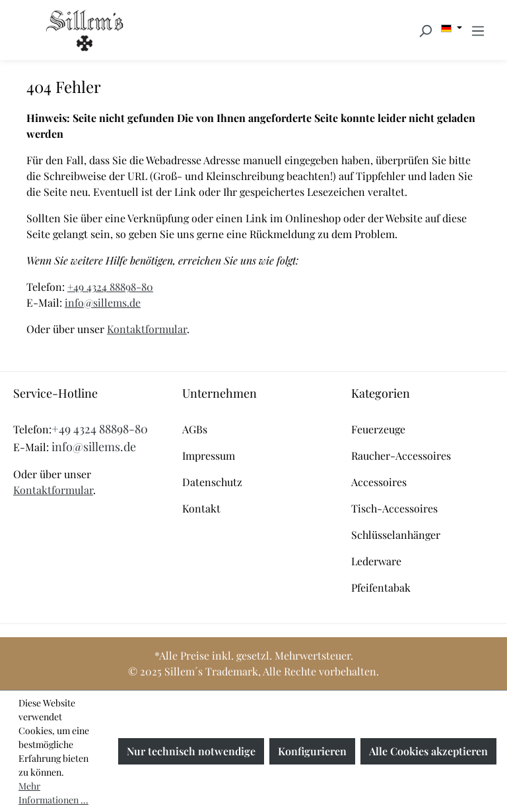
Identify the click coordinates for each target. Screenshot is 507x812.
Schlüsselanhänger (396, 535)
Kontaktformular (147, 329)
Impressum (209, 455)
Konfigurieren (312, 751)
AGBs (195, 429)
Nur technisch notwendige (191, 751)
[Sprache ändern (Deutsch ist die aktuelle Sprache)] (452, 28)
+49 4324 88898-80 (110, 287)
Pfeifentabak (381, 587)
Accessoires (379, 482)
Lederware (376, 561)
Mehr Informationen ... (53, 793)
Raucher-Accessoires (401, 455)
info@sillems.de (103, 302)
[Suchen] (425, 30)
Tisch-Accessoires (394, 508)
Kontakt (201, 508)
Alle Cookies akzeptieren (428, 751)
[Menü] (478, 30)
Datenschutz (212, 482)
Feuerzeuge (378, 429)
